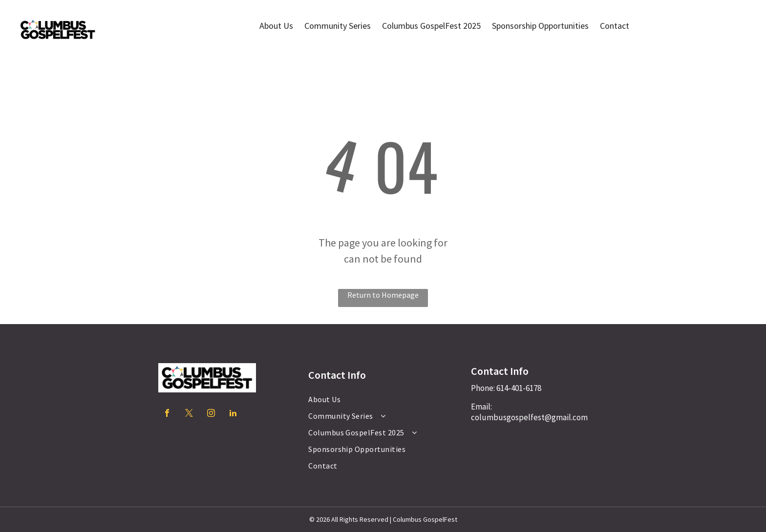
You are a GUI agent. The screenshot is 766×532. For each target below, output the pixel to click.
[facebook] (167, 414)
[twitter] (189, 414)
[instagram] (211, 414)
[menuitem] (379, 399)
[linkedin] (233, 414)
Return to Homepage (383, 295)
